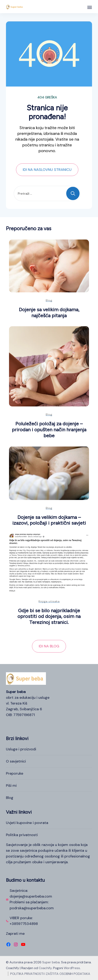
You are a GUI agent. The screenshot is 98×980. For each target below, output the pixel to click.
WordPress (72, 968)
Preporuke (15, 773)
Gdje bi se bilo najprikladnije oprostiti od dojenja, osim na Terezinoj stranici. (49, 616)
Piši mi (11, 786)
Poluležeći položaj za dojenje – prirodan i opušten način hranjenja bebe (49, 429)
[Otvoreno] (90, 7)
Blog (49, 300)
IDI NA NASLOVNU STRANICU (47, 170)
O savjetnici (16, 761)
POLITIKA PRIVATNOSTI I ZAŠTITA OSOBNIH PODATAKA (50, 974)
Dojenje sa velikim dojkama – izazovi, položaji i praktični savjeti (49, 520)
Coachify (45, 968)
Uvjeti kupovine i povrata (27, 823)
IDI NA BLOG (49, 646)
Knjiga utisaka (49, 601)
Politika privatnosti (22, 835)
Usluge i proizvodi (21, 749)
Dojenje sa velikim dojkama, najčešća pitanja (49, 312)
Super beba (51, 962)
